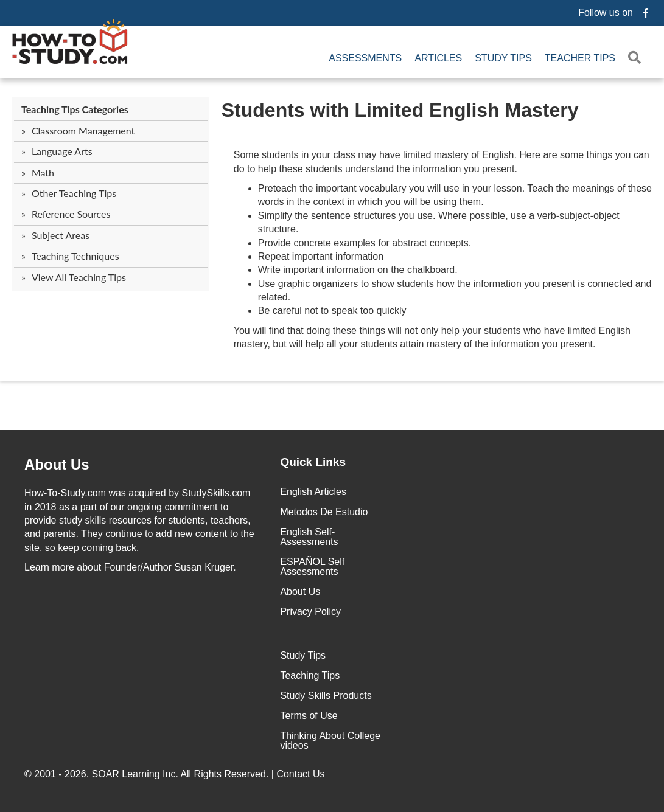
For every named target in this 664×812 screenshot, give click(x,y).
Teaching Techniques (75, 256)
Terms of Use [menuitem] (309, 716)
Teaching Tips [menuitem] (310, 675)
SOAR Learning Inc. (135, 774)
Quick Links (313, 462)
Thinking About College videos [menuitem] (330, 741)
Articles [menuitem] (438, 58)
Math (43, 172)
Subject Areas (61, 235)
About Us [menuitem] (300, 592)
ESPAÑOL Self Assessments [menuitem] (312, 567)
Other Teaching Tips (74, 193)
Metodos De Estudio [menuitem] (324, 512)
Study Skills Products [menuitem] (326, 696)
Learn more (49, 567)
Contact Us (302, 774)
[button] (637, 58)
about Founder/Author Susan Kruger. (130, 567)
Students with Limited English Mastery (400, 110)
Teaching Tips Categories (75, 109)
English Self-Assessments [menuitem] (309, 537)
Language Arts (62, 151)
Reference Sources (71, 214)
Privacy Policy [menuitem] (310, 612)
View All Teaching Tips (79, 277)
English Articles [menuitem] (313, 492)
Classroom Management (83, 130)
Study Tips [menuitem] (503, 58)
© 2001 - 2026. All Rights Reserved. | (176, 774)
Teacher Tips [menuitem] (580, 58)
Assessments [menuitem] (365, 58)
